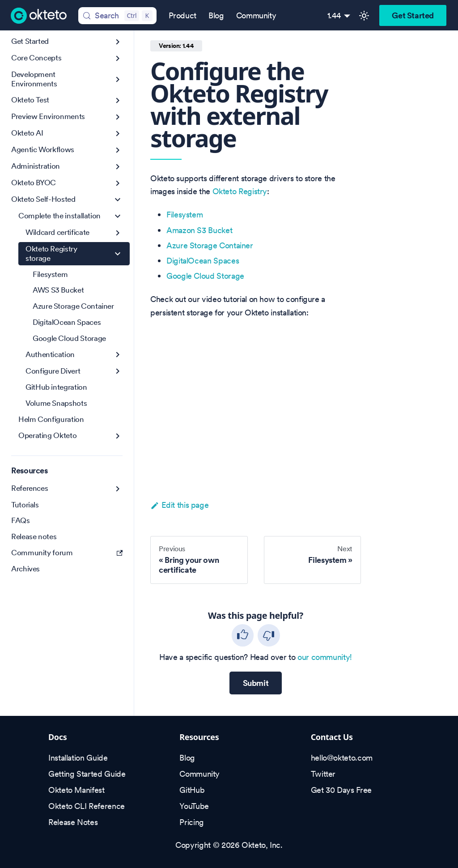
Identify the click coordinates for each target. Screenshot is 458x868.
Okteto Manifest (76, 790)
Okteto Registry (240, 191)
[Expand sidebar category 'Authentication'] (118, 355)
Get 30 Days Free (341, 790)
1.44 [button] (335, 15)
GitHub (192, 790)
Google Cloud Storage (205, 276)
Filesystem (184, 215)
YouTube (194, 806)
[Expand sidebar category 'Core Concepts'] (118, 58)
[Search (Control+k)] (117, 16)
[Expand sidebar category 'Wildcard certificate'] (118, 233)
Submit (256, 683)
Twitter (323, 774)
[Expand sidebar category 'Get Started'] (118, 42)
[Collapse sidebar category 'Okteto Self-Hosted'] (118, 200)
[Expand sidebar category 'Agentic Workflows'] (118, 150)
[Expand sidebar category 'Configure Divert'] (118, 371)
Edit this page (179, 505)
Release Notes (73, 822)
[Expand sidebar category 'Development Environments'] (118, 79)
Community (256, 15)
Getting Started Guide (87, 774)
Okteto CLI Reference (87, 806)
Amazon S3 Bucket (199, 230)
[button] (70, 216)
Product (182, 15)
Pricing (191, 822)
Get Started (413, 15)
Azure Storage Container (210, 245)
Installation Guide (78, 758)
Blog (216, 15)
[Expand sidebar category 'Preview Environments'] (118, 117)
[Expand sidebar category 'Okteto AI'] (118, 134)
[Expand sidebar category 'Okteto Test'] (118, 100)
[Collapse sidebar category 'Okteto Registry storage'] (118, 254)
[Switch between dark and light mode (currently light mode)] (364, 16)
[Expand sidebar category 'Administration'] (118, 167)
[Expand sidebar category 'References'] (118, 489)
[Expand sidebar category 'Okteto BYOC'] (118, 183)
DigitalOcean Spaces (203, 261)
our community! (325, 657)
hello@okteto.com (342, 758)
